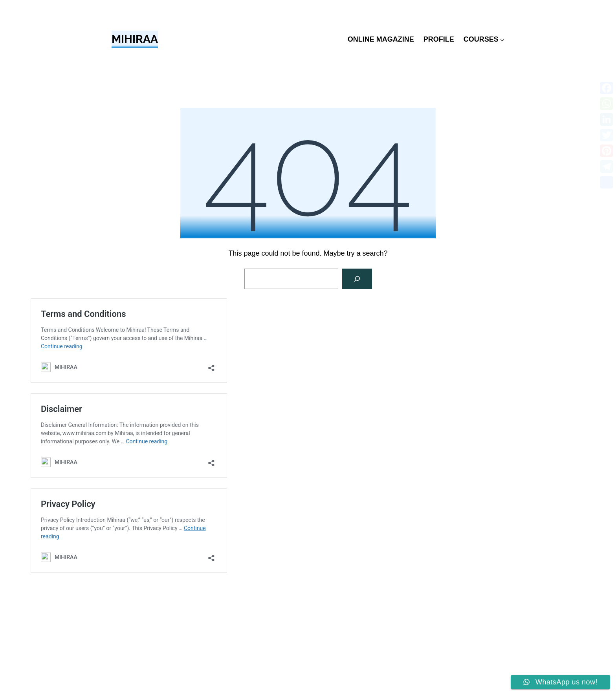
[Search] (357, 279)
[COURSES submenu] (502, 39)
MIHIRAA (135, 39)
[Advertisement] (308, 638)
